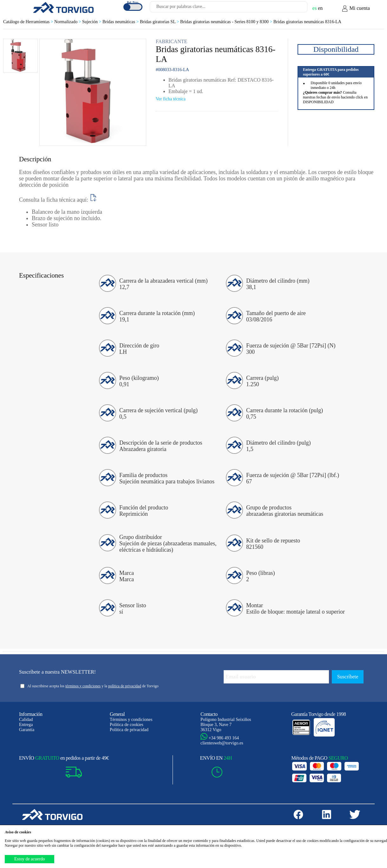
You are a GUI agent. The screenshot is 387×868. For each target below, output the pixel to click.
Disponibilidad (336, 49)
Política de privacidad (129, 730)
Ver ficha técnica (171, 99)
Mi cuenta (356, 9)
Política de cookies (127, 725)
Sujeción (92, 22)
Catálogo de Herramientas (29, 22)
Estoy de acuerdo (30, 859)
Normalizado (68, 22)
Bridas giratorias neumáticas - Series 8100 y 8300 (227, 22)
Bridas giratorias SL (160, 22)
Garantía (27, 730)
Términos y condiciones (131, 720)
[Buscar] (295, 9)
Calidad (26, 720)
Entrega (26, 725)
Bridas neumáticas (121, 22)
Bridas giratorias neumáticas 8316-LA (307, 22)
